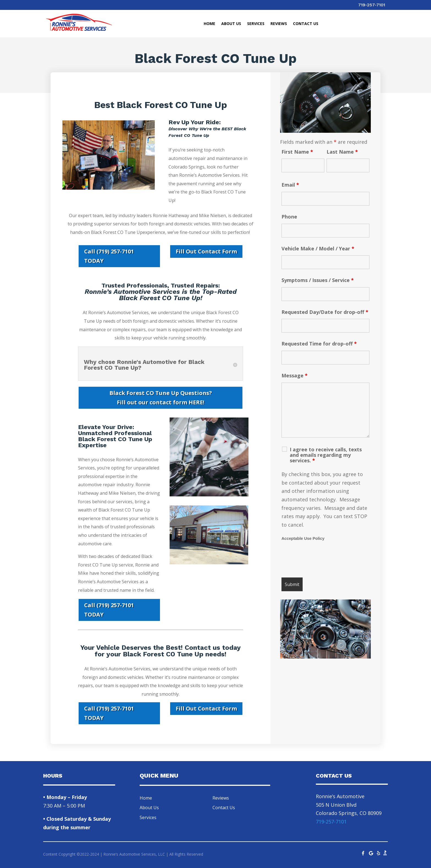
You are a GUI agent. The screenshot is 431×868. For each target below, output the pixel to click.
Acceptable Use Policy (303, 538)
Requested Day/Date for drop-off (325, 312)
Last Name (342, 152)
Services (256, 24)
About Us (231, 24)
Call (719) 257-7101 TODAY (109, 256)
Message (295, 375)
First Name (297, 152)
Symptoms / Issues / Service (318, 280)
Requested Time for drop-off (319, 344)
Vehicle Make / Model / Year (318, 248)
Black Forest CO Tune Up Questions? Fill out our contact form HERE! (161, 398)
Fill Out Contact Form (206, 251)
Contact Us (306, 24)
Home (209, 24)
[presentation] (323, 560)
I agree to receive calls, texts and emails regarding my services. (326, 455)
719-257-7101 (372, 5)
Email (290, 185)
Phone (289, 217)
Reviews (279, 24)
